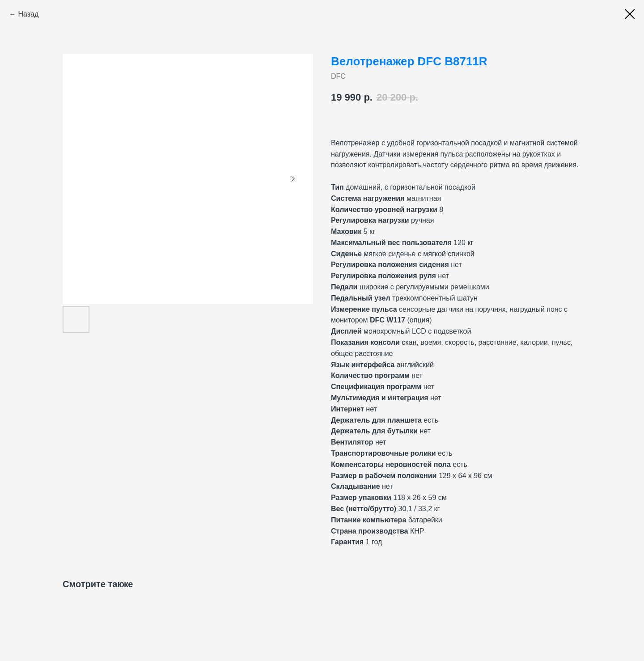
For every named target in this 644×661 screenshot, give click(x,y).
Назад (28, 14)
